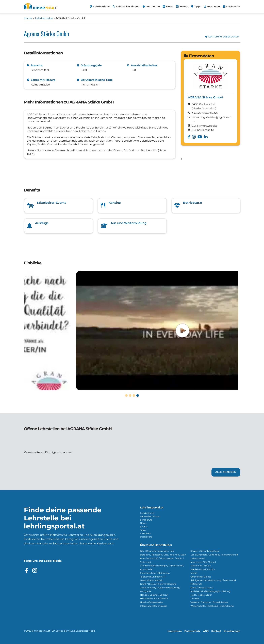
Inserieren (146, 533)
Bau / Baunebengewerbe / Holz (157, 551)
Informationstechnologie (154, 606)
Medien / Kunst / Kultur (203, 569)
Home (28, 18)
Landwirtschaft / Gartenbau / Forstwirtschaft (214, 555)
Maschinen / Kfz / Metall (203, 562)
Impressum (175, 631)
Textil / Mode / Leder (201, 595)
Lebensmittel (198, 558)
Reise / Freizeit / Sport (202, 588)
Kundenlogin (232, 631)
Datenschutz (192, 631)
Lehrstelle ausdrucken (222, 37)
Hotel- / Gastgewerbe (152, 602)
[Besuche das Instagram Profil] (35, 570)
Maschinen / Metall (201, 566)
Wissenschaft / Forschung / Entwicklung (212, 606)
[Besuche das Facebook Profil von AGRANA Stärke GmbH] (189, 137)
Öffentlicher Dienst (201, 577)
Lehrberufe (146, 520)
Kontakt (216, 631)
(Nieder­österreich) (204, 108)
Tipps (143, 530)
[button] (126, 395)
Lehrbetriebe (44, 18)
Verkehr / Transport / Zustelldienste (209, 602)
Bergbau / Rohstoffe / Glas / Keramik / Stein (163, 555)
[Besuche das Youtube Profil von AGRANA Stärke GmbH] (200, 137)
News (143, 523)
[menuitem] (100, 7)
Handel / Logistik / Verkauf (154, 595)
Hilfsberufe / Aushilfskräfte (154, 599)
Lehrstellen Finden (150, 516)
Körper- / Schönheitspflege (205, 551)
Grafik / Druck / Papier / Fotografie (158, 584)
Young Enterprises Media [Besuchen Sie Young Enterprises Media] (82, 631)
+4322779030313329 (205, 113)
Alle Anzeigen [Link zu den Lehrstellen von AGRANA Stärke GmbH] (226, 472)
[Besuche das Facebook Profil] (27, 570)
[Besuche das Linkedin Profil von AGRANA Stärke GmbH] (206, 137)
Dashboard (146, 537)
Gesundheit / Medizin (152, 580)
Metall (194, 573)
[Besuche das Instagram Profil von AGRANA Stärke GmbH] (194, 137)
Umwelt (195, 599)
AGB (206, 631)
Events (144, 527)
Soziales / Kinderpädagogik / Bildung (210, 591)
